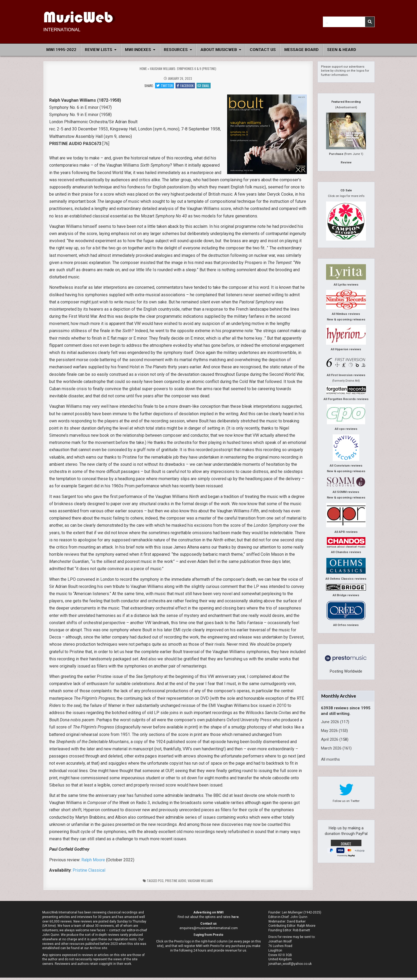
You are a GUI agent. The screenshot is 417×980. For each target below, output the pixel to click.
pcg (161, 883)
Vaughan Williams (200, 883)
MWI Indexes (138, 50)
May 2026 (329, 731)
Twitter (163, 86)
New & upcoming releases (346, 320)
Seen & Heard (342, 50)
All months (330, 759)
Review (346, 162)
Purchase (336, 154)
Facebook (185, 86)
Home (143, 69)
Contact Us (263, 50)
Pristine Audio (176, 883)
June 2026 (330, 722)
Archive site (98, 950)
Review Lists (99, 50)
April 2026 (330, 739)
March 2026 (331, 748)
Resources (176, 50)
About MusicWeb (219, 50)
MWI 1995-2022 (61, 50)
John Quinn (299, 919)
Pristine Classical (89, 872)
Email (205, 86)
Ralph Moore (93, 862)
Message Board (301, 50)
